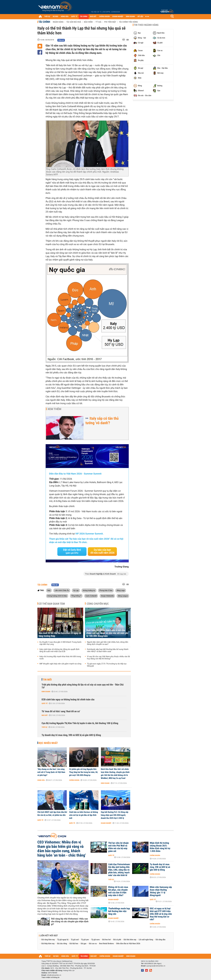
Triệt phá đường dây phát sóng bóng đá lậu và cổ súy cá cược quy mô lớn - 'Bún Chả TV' (83, 686)
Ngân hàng (58, 22)
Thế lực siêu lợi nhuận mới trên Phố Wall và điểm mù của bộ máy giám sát (119, 847)
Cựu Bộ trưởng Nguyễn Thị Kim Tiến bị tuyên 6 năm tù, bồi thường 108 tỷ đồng (80, 723)
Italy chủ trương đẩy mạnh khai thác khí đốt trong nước (60, 658)
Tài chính (44, 22)
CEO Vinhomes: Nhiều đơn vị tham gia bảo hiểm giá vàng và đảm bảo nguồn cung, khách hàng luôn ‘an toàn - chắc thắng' (62, 849)
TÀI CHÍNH (84, 17)
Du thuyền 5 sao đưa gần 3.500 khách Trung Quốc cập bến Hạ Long (61, 643)
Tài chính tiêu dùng (128, 22)
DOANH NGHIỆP (118, 17)
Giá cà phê (117, 940)
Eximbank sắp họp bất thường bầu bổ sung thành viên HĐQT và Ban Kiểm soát (108, 650)
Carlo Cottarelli (91, 596)
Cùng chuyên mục (98, 604)
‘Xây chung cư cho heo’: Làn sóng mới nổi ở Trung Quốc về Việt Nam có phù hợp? (51, 772)
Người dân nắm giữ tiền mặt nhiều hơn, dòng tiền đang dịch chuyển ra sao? (108, 643)
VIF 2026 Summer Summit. (89, 534)
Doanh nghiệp (106, 823)
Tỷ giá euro (95, 940)
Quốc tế (45, 703)
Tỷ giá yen (85, 940)
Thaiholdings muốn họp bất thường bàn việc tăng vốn (119, 911)
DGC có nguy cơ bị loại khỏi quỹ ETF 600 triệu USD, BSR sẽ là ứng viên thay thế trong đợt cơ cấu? (161, 914)
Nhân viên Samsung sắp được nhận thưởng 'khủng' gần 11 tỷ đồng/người (161, 891)
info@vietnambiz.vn (54, 975)
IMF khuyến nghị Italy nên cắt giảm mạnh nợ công (60, 664)
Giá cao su (93, 944)
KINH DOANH (130, 17)
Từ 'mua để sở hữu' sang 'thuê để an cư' (61, 711)
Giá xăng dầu (160, 940)
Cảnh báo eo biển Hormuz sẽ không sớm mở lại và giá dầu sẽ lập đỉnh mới (84, 815)
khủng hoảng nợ (89, 590)
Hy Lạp (76, 590)
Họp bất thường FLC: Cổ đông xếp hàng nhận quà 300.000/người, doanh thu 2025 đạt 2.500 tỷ (115, 815)
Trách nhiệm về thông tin (51, 977)
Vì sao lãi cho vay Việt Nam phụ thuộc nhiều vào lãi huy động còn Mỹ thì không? (108, 658)
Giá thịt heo (74, 944)
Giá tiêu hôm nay (130, 940)
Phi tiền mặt (110, 22)
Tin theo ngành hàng (146, 25)
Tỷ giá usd (75, 940)
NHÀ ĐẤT (93, 17)
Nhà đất (45, 715)
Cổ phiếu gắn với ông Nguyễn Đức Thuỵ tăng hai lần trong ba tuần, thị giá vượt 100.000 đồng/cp (83, 772)
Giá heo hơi (106, 940)
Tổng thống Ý (76, 596)
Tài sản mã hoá (74, 22)
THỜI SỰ (47, 17)
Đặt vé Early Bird (72, 551)
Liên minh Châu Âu (62, 590)
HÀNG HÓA (65, 17)
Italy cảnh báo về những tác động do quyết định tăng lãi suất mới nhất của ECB (60, 650)
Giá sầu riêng (62, 944)
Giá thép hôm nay (48, 944)
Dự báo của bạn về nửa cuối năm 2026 (102, 551)
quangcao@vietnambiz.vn (156, 966)
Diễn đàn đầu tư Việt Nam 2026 (128, 944)
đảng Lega (121, 590)
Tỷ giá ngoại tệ (63, 940)
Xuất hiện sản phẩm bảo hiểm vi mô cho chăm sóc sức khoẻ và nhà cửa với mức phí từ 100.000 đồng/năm (107, 633)
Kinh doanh (46, 692)
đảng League (123, 596)
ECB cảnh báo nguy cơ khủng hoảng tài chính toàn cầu (68, 700)
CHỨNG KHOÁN (104, 17)
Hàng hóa (41, 780)
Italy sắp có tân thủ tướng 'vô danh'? (102, 421)
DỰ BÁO (55, 17)
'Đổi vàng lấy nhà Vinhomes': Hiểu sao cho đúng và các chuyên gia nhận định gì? (70, 921)
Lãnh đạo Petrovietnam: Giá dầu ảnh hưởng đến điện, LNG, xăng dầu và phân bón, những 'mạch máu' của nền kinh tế (119, 870)
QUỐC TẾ (74, 17)
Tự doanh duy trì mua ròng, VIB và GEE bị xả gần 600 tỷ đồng (71, 735)
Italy (49, 590)
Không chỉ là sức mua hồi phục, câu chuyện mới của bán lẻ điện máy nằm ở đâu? (118, 891)
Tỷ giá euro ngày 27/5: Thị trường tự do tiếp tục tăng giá (107, 665)
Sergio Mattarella (107, 596)
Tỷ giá (98, 22)
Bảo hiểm (88, 22)
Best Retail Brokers (107, 944)
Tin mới (47, 680)
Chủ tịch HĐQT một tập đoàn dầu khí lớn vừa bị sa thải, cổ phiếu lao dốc (52, 814)
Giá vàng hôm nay (48, 940)
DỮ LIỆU (140, 17)
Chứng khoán (74, 780)
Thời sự (44, 727)
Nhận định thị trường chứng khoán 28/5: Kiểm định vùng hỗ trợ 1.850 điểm (160, 847)
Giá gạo (84, 944)
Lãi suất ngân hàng (146, 940)
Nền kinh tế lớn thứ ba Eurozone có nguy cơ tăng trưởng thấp (60, 635)
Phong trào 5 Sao (106, 590)
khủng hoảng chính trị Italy (57, 596)
